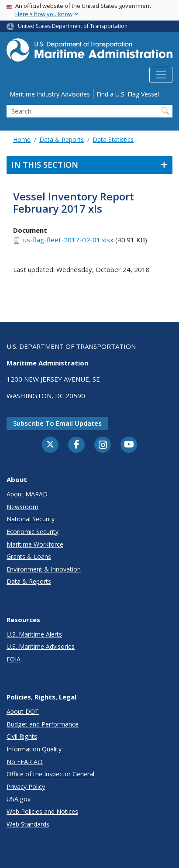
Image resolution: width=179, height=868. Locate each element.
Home (22, 139)
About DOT (23, 711)
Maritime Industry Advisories (50, 94)
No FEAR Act (25, 762)
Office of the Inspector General (50, 774)
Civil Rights (22, 736)
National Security (31, 519)
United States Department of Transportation (73, 26)
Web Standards (28, 824)
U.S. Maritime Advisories (41, 646)
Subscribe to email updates (57, 423)
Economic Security (33, 532)
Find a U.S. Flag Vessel (128, 94)
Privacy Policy (26, 787)
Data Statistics (113, 139)
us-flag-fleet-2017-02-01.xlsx (68, 240)
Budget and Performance (43, 724)
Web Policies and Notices (42, 811)
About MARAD (27, 494)
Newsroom (22, 507)
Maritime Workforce (35, 544)
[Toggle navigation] (161, 75)
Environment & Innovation (44, 569)
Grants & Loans (29, 556)
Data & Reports (62, 139)
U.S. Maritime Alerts (34, 634)
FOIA (14, 659)
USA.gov (19, 799)
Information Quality (34, 749)
